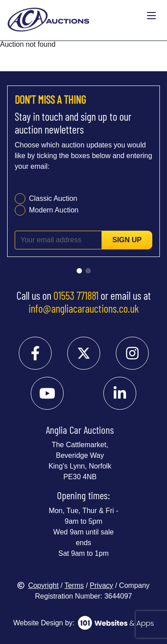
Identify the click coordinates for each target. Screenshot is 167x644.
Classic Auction (53, 198)
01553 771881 (76, 295)
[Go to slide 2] (88, 271)
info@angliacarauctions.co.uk (84, 308)
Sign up (127, 240)
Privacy (102, 585)
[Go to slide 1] (79, 271)
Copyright (38, 585)
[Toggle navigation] (151, 16)
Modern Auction (54, 210)
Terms (74, 585)
